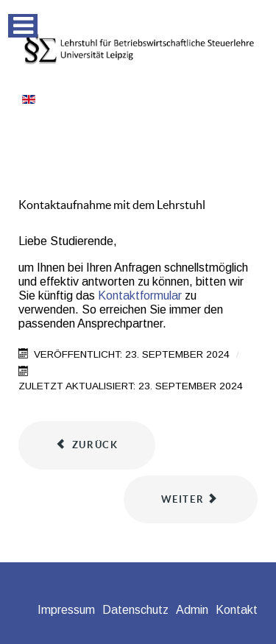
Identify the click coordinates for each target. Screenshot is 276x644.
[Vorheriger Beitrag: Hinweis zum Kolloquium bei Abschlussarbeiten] (87, 445)
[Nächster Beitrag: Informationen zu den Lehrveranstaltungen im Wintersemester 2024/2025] (191, 500)
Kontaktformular (140, 296)
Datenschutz (135, 610)
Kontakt (237, 610)
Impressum (66, 610)
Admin (192, 610)
